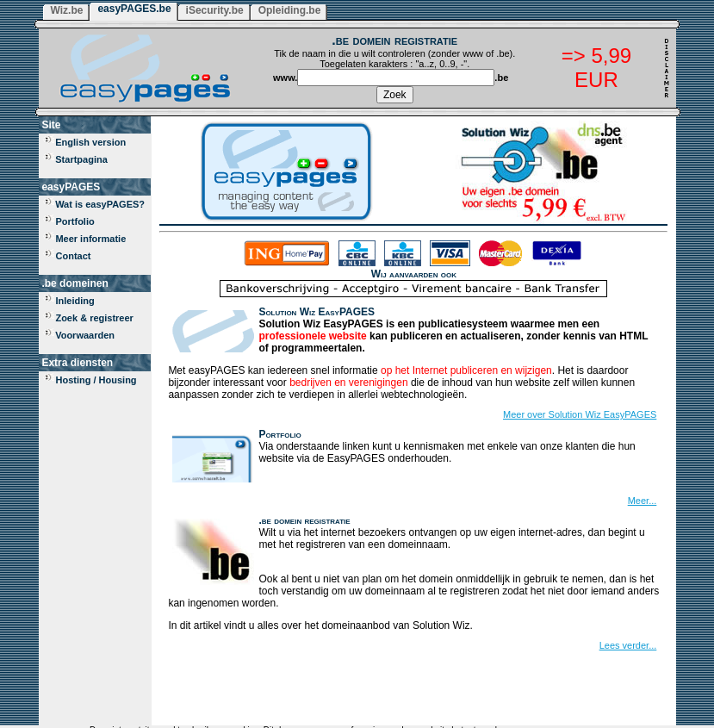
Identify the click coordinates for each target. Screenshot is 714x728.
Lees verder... (628, 645)
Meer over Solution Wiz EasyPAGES (580, 414)
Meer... (643, 501)
